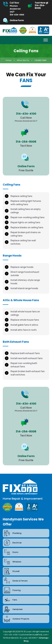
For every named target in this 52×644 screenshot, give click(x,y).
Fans (10, 600)
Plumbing (12, 533)
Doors (11, 552)
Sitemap (44, 638)
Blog (26, 641)
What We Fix (23, 60)
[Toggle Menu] (46, 40)
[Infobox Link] (14, 9)
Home (9, 60)
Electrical (12, 543)
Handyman (13, 609)
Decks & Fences (16, 581)
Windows (12, 562)
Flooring (12, 590)
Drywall (12, 571)
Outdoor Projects (16, 619)
